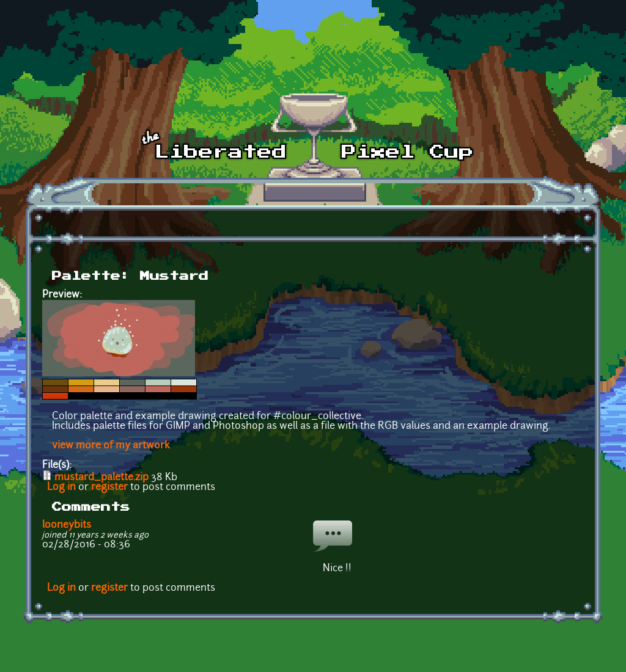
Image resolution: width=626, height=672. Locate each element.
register (109, 488)
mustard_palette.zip (101, 478)
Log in (61, 488)
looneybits (67, 525)
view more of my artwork (111, 446)
